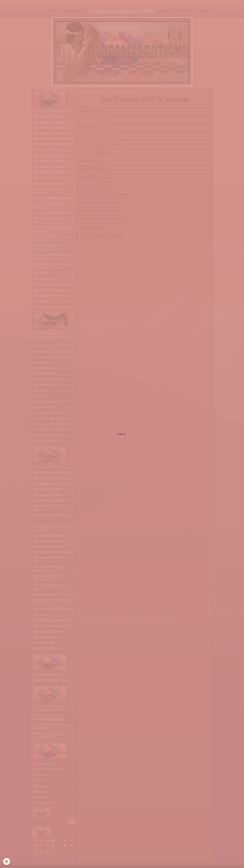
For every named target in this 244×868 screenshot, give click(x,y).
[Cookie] (7, 862)
